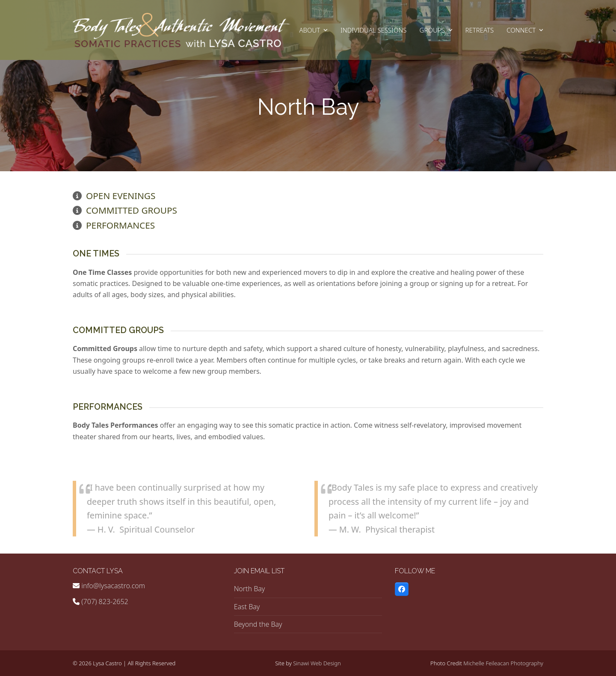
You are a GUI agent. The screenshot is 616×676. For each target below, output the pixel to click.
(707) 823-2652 (105, 602)
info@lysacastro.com (113, 586)
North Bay (250, 589)
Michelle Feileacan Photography (503, 663)
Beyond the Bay (258, 624)
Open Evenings (121, 196)
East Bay (247, 607)
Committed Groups (132, 210)
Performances (120, 225)
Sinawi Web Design (317, 663)
